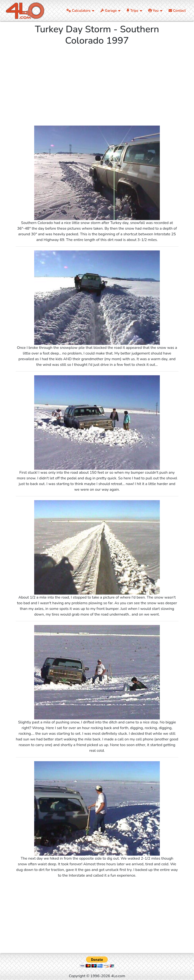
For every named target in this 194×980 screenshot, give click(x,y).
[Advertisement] (97, 87)
